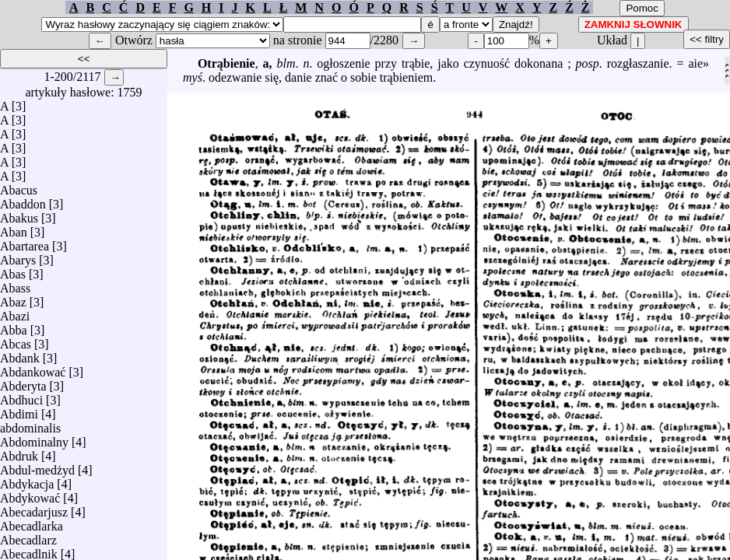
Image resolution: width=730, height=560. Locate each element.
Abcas (16, 340)
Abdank (20, 354)
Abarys (18, 256)
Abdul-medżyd (37, 466)
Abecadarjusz (34, 508)
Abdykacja (27, 480)
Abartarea (25, 242)
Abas (13, 270)
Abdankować (33, 368)
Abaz (13, 298)
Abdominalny (34, 438)
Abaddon (23, 200)
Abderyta (23, 382)
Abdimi (19, 410)
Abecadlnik (29, 550)
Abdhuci (21, 396)
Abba (14, 326)
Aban (14, 228)
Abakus (19, 214)
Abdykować (30, 494)
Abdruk (19, 452)
